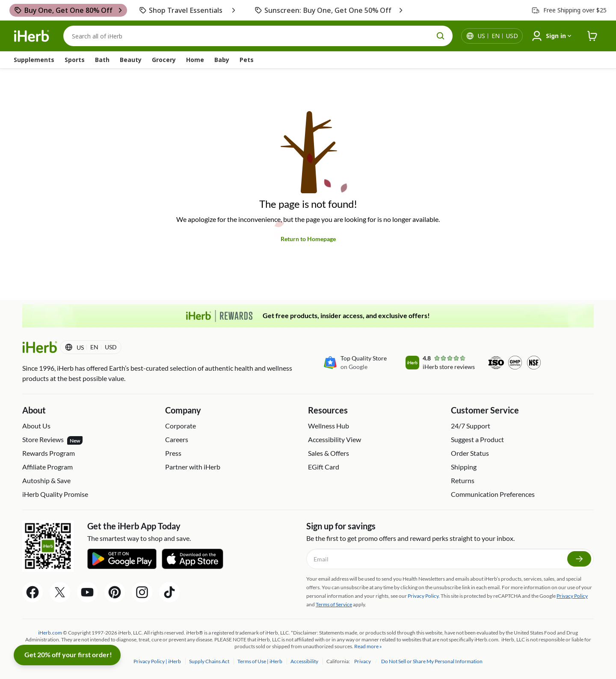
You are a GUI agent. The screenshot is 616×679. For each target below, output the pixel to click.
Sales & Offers (329, 453)
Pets (247, 60)
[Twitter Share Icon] (60, 592)
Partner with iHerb (193, 467)
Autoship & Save (46, 480)
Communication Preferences (493, 494)
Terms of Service (334, 604)
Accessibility (305, 661)
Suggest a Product (477, 439)
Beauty (131, 60)
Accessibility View (335, 439)
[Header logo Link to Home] (32, 36)
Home (195, 60)
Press (173, 453)
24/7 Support (471, 426)
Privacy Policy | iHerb (158, 661)
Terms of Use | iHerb (260, 661)
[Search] (258, 36)
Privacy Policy (572, 596)
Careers (177, 439)
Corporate (181, 426)
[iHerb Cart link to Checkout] (592, 36)
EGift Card (324, 467)
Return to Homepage (308, 239)
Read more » (368, 646)
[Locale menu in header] (498, 36)
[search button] (441, 36)
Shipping (464, 467)
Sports (75, 60)
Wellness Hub (329, 426)
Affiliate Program (47, 467)
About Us (36, 426)
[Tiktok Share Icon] (169, 592)
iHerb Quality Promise (55, 494)
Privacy (363, 661)
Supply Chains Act (210, 661)
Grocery (164, 60)
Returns (463, 480)
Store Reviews (52, 440)
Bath (102, 60)
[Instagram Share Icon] (142, 592)
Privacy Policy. (424, 596)
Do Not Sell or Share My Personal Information (432, 661)
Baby (222, 60)
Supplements (34, 60)
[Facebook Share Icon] (33, 592)
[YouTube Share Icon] (87, 592)
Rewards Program (49, 453)
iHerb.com (50, 633)
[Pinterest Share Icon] (115, 592)
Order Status (470, 453)
